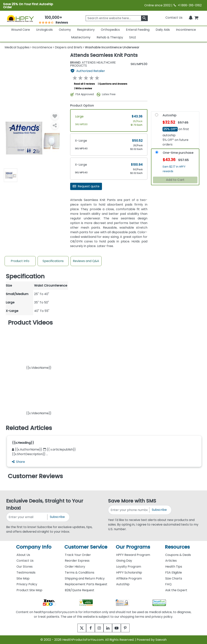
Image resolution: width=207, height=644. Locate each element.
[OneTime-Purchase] (157, 153)
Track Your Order (78, 555)
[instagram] (98, 628)
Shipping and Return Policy (85, 578)
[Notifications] (191, 18)
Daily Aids (163, 30)
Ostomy (65, 30)
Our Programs (133, 547)
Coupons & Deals (178, 555)
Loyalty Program (129, 567)
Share (18, 462)
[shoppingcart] (196, 18)
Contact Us (174, 18)
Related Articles (29, 428)
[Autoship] (157, 116)
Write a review (84, 88)
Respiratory (86, 30)
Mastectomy (81, 37)
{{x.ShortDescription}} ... (30, 454)
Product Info (20, 261)
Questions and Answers (113, 84)
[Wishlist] (55, 116)
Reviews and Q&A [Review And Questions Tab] (86, 261)
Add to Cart (175, 180)
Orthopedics (110, 30)
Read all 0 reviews (84, 84)
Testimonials (26, 572)
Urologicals (44, 30)
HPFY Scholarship (129, 572)
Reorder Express (77, 561)
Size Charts (174, 578)
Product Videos (30, 323)
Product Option (82, 105)
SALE (133, 37)
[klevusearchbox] (144, 18)
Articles (171, 561)
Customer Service (86, 547)
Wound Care (21, 30)
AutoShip (123, 584)
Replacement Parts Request (86, 584)
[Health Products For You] (20, 18)
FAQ (168, 584)
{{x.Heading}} (23, 443)
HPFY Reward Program (133, 555)
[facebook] (88, 628)
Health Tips (174, 567)
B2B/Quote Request (80, 590)
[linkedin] (109, 628)
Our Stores (25, 567)
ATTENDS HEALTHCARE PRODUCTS (93, 64)
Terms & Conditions (80, 572)
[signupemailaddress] (27, 517)
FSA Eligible (174, 572)
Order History (75, 567)
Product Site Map (29, 590)
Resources (177, 547)
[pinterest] (130, 628)
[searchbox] (117, 18)
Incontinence (186, 30)
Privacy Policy (27, 584)
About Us (23, 555)
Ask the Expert (176, 590)
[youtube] (119, 628)
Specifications (53, 261)
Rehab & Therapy (110, 37)
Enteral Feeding (138, 30)
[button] (39, 349)
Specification (25, 276)
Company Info (34, 547)
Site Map (23, 578)
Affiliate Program (129, 578)
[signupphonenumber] (129, 510)
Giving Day (124, 561)
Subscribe (57, 517)
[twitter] (77, 628)
